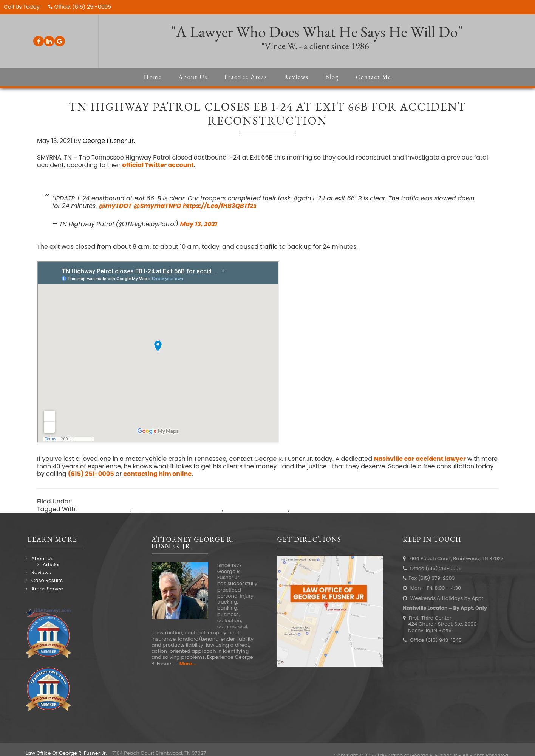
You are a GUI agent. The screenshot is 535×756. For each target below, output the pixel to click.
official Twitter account (158, 165)
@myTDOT (115, 206)
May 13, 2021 (199, 224)
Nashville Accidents (103, 501)
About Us (42, 558)
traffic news (308, 509)
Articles (52, 565)
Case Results (47, 580)
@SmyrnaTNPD (158, 206)
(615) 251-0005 (92, 7)
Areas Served (47, 589)
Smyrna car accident (257, 509)
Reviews (41, 572)
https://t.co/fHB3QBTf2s (220, 206)
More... (188, 664)
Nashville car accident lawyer (420, 459)
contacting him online (157, 474)
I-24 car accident (104, 509)
